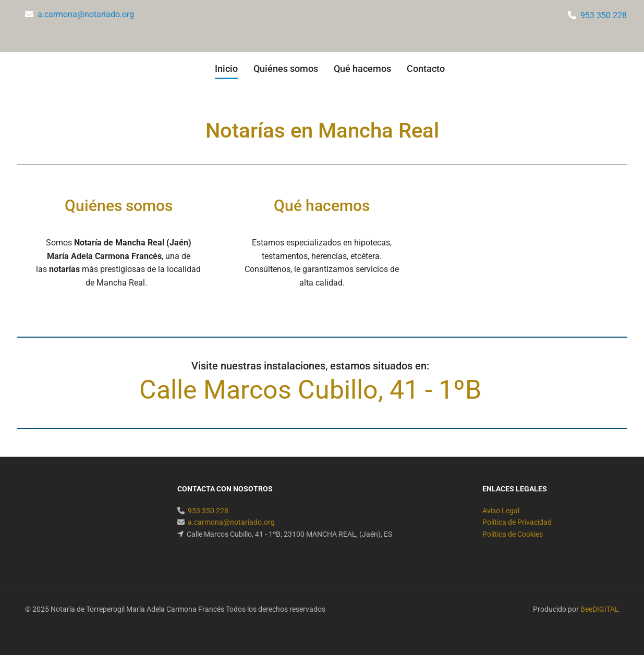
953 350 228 (604, 15)
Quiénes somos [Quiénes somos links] (286, 69)
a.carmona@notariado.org (86, 14)
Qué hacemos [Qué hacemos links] (362, 69)
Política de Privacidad (517, 522)
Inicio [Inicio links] (226, 69)
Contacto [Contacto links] (426, 69)
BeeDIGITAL (600, 609)
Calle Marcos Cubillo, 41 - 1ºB (310, 390)
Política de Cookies (513, 534)
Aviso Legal (501, 511)
